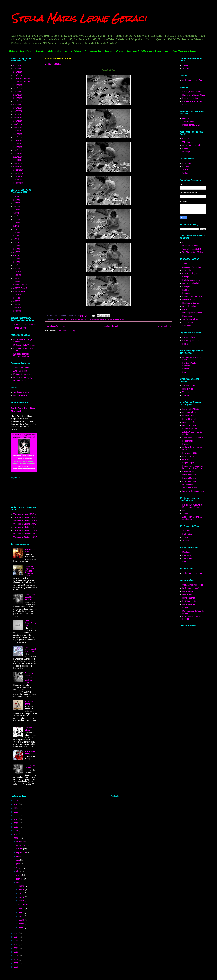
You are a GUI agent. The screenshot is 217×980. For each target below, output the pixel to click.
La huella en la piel (190, 306)
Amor (185, 264)
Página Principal (111, 326)
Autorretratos (55, 51)
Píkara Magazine (190, 429)
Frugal (185, 608)
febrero (20, 879)
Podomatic (187, 555)
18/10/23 (17, 275)
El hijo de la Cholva (30, 767)
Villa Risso (187, 326)
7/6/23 (16, 213)
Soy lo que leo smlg (22, 392)
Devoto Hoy (187, 595)
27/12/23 (17, 311)
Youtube (186, 541)
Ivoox (185, 562)
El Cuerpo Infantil (29, 703)
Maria (185, 309)
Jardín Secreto (189, 386)
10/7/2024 (18, 118)
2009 (16, 956)
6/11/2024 (18, 167)
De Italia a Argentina (191, 280)
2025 (16, 804)
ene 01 (22, 927)
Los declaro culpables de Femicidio (30, 597)
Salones (109, 51)
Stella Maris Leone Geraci (79, 18)
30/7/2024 (18, 127)
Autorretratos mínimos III (193, 438)
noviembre (21, 845)
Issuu (185, 510)
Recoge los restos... (191, 98)
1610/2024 (18, 160)
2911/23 (17, 298)
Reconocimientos (93, 51)
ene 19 (22, 901)
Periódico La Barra (190, 601)
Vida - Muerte (188, 323)
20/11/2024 (18, 173)
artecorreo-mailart (190, 488)
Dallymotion (187, 534)
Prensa (120, 51)
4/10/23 (17, 268)
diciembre (21, 841)
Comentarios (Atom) (66, 331)
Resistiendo (187, 316)
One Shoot (187, 459)
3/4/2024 (17, 69)
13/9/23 (17, 259)
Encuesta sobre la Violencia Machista (21, 355)
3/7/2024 (17, 114)
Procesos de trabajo (30, 753)
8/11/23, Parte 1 (20, 285)
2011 (16, 948)
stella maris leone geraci (115, 319)
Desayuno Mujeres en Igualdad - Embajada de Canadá (30, 571)
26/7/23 (17, 236)
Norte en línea (188, 591)
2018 (16, 831)
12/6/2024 (18, 101)
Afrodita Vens (188, 122)
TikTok (185, 173)
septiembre (21, 852)
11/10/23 (17, 272)
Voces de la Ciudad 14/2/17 (25, 537)
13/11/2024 (18, 170)
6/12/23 (17, 301)
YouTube (186, 69)
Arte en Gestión (20, 371)
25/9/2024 (18, 154)
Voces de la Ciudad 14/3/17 (25, 530)
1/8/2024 (17, 131)
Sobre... (186, 372)
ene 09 (22, 920)
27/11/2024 (18, 176)
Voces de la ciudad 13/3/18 (25, 514)
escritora (80, 319)
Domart (186, 444)
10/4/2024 (18, 85)
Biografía (40, 51)
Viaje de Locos (189, 392)
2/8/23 (16, 239)
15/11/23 (17, 295)
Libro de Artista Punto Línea (30, 623)
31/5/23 (17, 210)
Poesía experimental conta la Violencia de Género (194, 467)
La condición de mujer (192, 246)
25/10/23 (17, 278)
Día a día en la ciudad (192, 283)
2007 (16, 963)
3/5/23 (16, 197)
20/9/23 (17, 262)
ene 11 (22, 916)
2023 (16, 812)
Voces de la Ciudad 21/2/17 (25, 534)
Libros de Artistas (73, 51)
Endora (185, 290)
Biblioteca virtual (20, 395)
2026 (16, 801)
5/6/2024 (17, 105)
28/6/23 (17, 223)
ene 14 (22, 909)
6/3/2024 (17, 65)
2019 (16, 827)
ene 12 (22, 912)
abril (18, 871)
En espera (187, 287)
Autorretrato (53, 64)
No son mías (188, 389)
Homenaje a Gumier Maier (194, 95)
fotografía (96, 319)
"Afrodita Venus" (189, 142)
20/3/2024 (18, 72)
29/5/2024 (18, 98)
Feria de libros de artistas (24, 374)
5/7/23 (16, 226)
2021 (16, 819)
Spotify (185, 65)
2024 (16, 808)
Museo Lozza (188, 456)
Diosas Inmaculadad (191, 145)
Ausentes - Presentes (192, 267)
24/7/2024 (18, 124)
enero (19, 883)
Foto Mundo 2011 (190, 453)
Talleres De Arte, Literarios (25, 325)
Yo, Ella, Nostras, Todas (193, 252)
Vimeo (185, 537)
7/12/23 (17, 304)
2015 (16, 933)
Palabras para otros (191, 341)
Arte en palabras (189, 337)
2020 (16, 823)
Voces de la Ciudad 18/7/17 (25, 521)
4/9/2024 (17, 144)
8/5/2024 (17, 92)
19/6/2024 (18, 108)
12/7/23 (17, 229)
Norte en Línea (189, 598)
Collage (186, 277)
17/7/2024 (18, 121)
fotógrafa (87, 319)
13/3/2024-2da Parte (22, 79)
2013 (16, 941)
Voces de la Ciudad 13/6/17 (25, 524)
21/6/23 (17, 219)
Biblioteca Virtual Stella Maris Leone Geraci (192, 506)
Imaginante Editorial (191, 409)
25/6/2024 (18, 111)
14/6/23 (17, 216)
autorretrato (71, 319)
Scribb (185, 514)
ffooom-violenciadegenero (193, 491)
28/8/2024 (18, 141)
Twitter (185, 170)
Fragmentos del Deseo (192, 296)
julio (18, 860)
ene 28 (22, 897)
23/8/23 (17, 249)
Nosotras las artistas (30, 551)
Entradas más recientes (56, 326)
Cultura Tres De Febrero (193, 585)
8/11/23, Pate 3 (20, 291)
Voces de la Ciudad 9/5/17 (25, 527)
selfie (102, 319)
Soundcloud (187, 559)
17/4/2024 (18, 75)
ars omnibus (188, 485)
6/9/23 (16, 255)
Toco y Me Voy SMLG (192, 249)
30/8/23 (17, 252)
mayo (19, 868)
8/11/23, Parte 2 (20, 288)
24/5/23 (17, 200)
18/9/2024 (18, 150)
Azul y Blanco (188, 270)
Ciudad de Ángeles (190, 274)
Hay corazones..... (190, 300)
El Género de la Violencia (24, 345)
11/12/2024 (18, 183)
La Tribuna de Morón (191, 588)
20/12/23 (17, 308)
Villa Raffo (187, 395)
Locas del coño (189, 422)
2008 (16, 959)
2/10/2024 (18, 157)
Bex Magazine (189, 441)
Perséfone (187, 149)
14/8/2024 (18, 134)
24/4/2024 (18, 88)
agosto (19, 856)
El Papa (186, 105)
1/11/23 (17, 282)
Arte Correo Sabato (22, 368)
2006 (16, 967)
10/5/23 (17, 206)
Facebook (187, 166)
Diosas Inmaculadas (191, 125)
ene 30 (22, 890)
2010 (16, 952)
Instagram (187, 163)
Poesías (186, 369)
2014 (16, 937)
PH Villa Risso (20, 381)
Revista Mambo (189, 475)
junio (18, 864)
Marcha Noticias (189, 412)
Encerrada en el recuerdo (193, 101)
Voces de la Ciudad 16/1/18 (25, 517)
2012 (16, 944)
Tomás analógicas (190, 319)
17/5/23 (17, 203)
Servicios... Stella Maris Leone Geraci (144, 51)
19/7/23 (17, 233)
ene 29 (22, 893)
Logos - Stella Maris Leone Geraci (180, 51)
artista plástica (60, 319)
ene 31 (22, 886)
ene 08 (22, 924)
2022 (16, 816)
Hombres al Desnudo (191, 303)
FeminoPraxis (188, 416)
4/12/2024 (18, 180)
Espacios (186, 293)
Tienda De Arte (20, 328)
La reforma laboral (29, 729)
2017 (16, 834)
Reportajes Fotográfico (192, 313)
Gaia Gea (187, 118)
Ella (184, 242)
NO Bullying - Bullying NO (24, 377)
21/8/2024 (18, 137)
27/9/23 (17, 265)
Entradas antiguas (163, 326)
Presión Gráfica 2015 (191, 471)
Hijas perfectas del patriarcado (30, 649)
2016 (16, 838)
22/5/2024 (18, 95)
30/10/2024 (18, 163)
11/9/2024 (18, 147)
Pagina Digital (188, 463)
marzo (19, 875)
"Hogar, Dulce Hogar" (192, 92)
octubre (20, 849)
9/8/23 (16, 242)
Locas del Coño (189, 419)
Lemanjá (186, 152)
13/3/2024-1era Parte (23, 82)
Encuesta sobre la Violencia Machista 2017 (29, 678)
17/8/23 (17, 246)
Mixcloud (186, 552)
